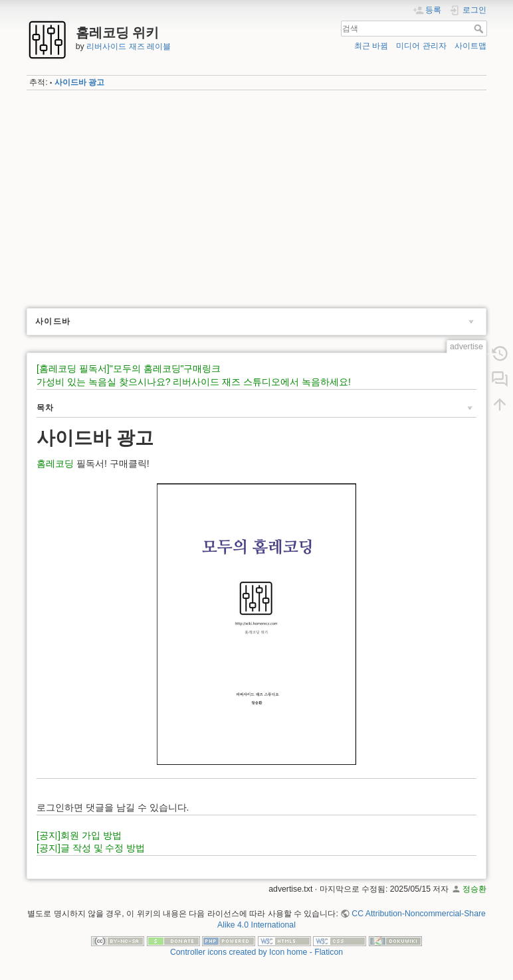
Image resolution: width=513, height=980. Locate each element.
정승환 (474, 889)
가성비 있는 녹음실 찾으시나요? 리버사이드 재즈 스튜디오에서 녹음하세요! (194, 382)
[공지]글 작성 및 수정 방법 (91, 848)
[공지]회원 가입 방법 (79, 835)
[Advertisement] (256, 195)
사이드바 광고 (79, 82)
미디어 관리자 (421, 46)
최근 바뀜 (371, 46)
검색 (480, 29)
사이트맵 (470, 46)
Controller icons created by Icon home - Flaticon (256, 952)
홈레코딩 (55, 463)
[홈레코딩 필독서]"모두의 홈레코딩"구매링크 (129, 368)
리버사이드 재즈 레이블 (129, 46)
